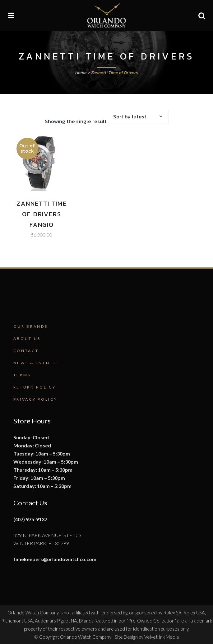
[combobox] (138, 117)
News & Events (35, 363)
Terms (22, 375)
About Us (27, 339)
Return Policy (35, 387)
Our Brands (31, 326)
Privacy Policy (35, 399)
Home (81, 73)
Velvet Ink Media (162, 637)
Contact (26, 351)
